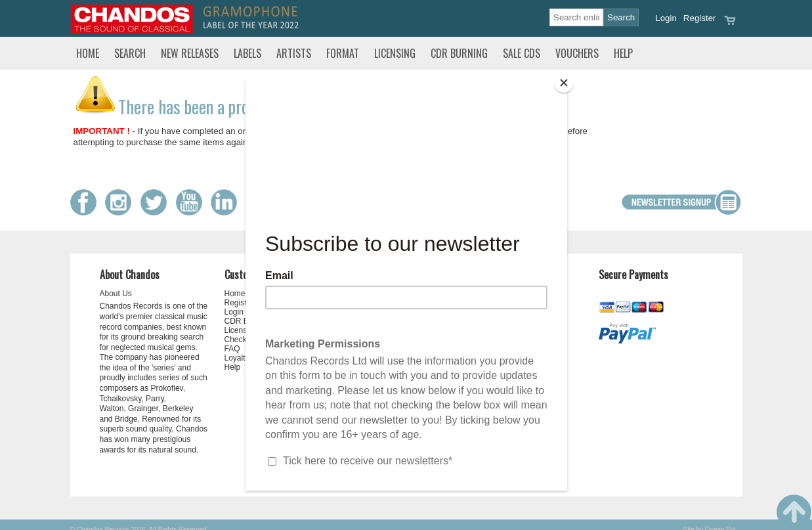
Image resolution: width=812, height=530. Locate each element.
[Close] (564, 83)
